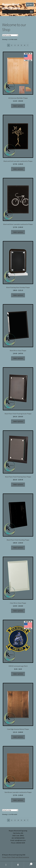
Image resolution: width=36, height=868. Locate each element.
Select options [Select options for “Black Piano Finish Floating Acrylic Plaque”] (18, 421)
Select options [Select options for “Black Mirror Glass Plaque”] (18, 358)
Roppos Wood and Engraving (11, 6)
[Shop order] (10, 35)
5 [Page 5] (21, 45)
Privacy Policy (7, 857)
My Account (6, 865)
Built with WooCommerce (21, 857)
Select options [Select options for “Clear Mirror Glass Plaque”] (18, 611)
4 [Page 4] (18, 45)
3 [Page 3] (15, 45)
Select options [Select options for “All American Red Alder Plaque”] (18, 106)
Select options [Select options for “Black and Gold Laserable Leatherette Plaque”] (18, 169)
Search (18, 865)
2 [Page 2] (12, 45)
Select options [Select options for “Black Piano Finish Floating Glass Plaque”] (18, 484)
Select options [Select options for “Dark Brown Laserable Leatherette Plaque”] (18, 800)
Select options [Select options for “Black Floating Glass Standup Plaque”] (18, 295)
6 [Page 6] (25, 45)
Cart (28, 863)
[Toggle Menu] (31, 12)
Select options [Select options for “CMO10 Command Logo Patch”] (18, 674)
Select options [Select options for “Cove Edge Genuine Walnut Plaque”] (18, 737)
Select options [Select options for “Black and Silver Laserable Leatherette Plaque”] (18, 232)
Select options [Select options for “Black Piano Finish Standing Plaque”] (18, 548)
